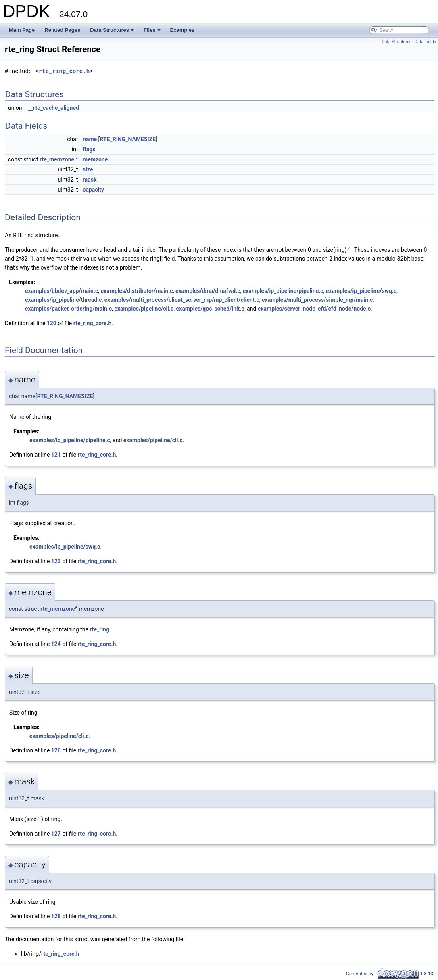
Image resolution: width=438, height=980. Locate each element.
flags (89, 149)
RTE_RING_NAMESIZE (128, 139)
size (88, 169)
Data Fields (425, 42)
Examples (182, 30)
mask (90, 180)
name (90, 139)
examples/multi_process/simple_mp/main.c (317, 300)
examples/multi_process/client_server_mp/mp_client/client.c (182, 300)
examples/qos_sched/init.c (210, 309)
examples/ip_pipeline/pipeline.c (283, 291)
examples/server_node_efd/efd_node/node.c (314, 309)
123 (56, 561)
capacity (93, 190)
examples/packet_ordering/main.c (68, 309)
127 (56, 834)
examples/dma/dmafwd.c (208, 291)
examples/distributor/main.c (137, 291)
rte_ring (99, 629)
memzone (95, 159)
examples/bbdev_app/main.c (62, 291)
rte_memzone (57, 159)
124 (56, 644)
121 (56, 455)
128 (56, 916)
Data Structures (113, 32)
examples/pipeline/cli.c (144, 309)
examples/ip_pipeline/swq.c (361, 291)
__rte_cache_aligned (54, 108)
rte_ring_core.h (64, 71)
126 (56, 750)
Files (153, 32)
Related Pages (62, 30)
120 (52, 323)
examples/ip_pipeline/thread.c (64, 300)
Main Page (22, 30)
